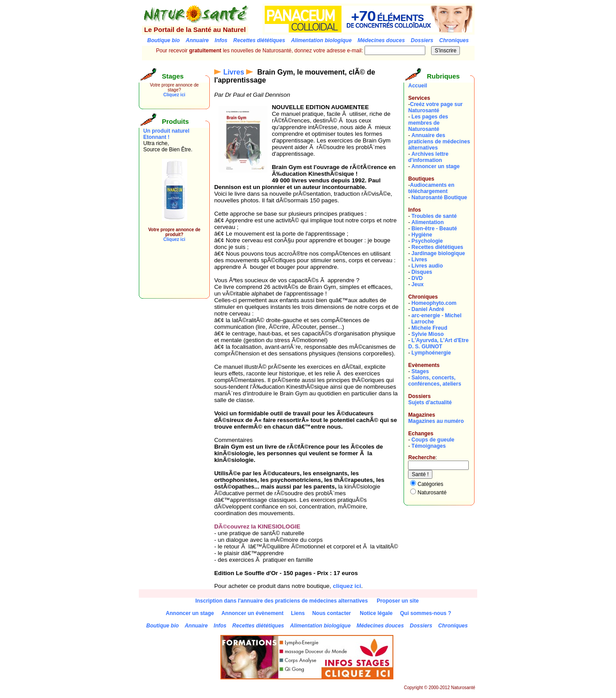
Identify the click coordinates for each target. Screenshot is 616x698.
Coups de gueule (433, 440)
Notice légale (376, 613)
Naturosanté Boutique (439, 197)
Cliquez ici (174, 95)
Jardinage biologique (438, 253)
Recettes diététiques (437, 247)
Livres (233, 72)
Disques (422, 272)
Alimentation (428, 222)
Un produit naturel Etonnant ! (166, 134)
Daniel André (428, 309)
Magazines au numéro (436, 421)
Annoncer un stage (436, 166)
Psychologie (427, 241)
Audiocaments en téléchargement (431, 188)
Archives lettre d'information (428, 157)
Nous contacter (332, 613)
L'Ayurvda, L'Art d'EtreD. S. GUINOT (438, 343)
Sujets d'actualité (430, 402)
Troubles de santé (434, 216)
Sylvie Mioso (428, 334)
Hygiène (422, 235)
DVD (417, 278)
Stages (420, 371)
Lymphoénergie (431, 353)
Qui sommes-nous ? (426, 613)
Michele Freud (430, 328)
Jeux (418, 284)
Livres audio (427, 266)
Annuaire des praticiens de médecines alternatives (439, 142)
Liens (298, 613)
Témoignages (429, 446)
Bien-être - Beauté (434, 229)
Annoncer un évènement (252, 613)
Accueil (418, 86)
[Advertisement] (170, 274)
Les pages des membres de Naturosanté (428, 123)
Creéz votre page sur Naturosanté (435, 107)
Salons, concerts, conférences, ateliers (434, 381)
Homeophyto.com (434, 303)
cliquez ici (347, 586)
